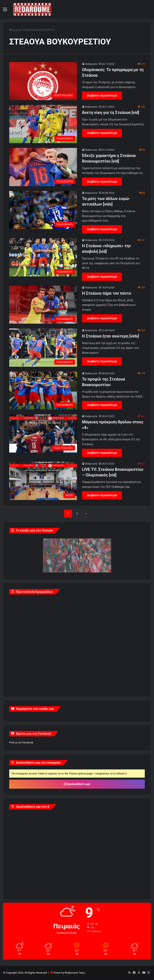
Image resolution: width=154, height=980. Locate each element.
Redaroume (91, 64)
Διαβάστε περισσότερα (102, 95)
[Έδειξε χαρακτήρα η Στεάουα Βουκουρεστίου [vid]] (43, 167)
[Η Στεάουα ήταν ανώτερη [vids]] (43, 348)
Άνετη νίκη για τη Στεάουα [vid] (111, 112)
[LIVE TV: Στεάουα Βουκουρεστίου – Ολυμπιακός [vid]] (43, 481)
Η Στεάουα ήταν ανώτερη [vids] (110, 336)
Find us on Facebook (21, 743)
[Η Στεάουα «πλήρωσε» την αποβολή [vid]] (43, 257)
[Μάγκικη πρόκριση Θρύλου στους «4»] (43, 433)
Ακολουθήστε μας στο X (33, 807)
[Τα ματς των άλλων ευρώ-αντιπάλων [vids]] (43, 210)
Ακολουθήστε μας (77, 784)
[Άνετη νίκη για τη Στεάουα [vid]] (43, 124)
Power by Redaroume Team (69, 973)
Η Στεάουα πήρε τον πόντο (107, 293)
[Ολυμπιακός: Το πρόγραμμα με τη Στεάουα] (43, 81)
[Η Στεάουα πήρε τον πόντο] (43, 305)
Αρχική (15, 30)
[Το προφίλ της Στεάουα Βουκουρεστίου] (43, 391)
